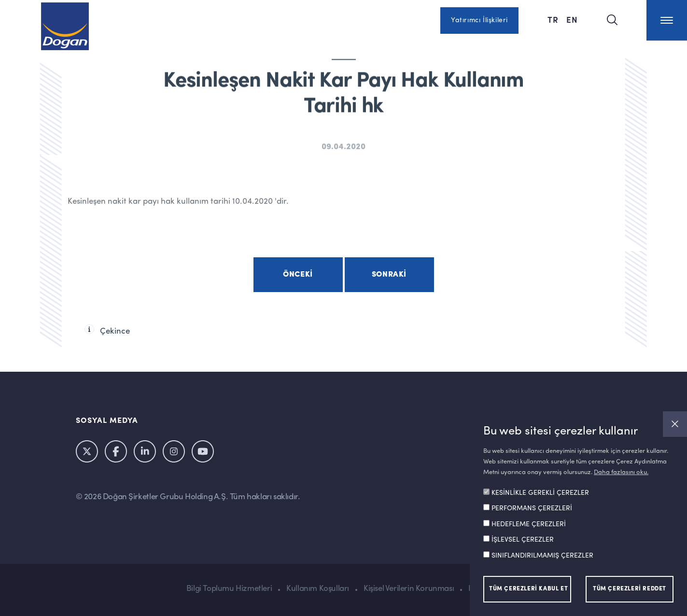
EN (572, 19)
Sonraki (389, 275)
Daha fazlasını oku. (621, 472)
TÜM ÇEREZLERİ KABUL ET (528, 589)
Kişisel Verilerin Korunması (409, 589)
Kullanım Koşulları (318, 589)
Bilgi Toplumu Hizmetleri (229, 589)
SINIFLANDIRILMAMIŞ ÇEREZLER (542, 556)
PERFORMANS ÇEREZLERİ (532, 508)
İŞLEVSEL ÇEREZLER (523, 540)
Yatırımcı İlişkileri (479, 20)
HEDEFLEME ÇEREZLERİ (529, 524)
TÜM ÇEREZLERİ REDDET (630, 589)
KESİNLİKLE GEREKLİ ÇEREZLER (540, 493)
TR (553, 19)
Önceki (298, 275)
